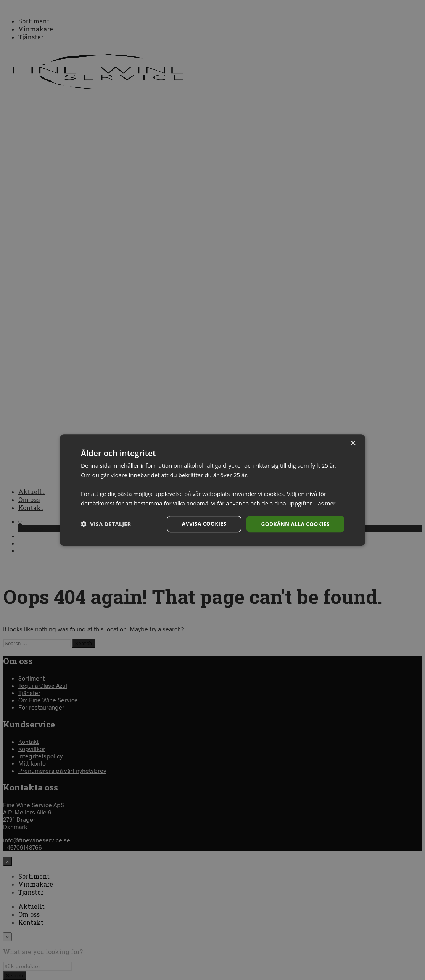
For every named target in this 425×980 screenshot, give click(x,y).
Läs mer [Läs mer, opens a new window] (326, 503)
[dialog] (213, 490)
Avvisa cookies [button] (202, 524)
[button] (106, 524)
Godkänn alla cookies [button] (295, 524)
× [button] (353, 443)
